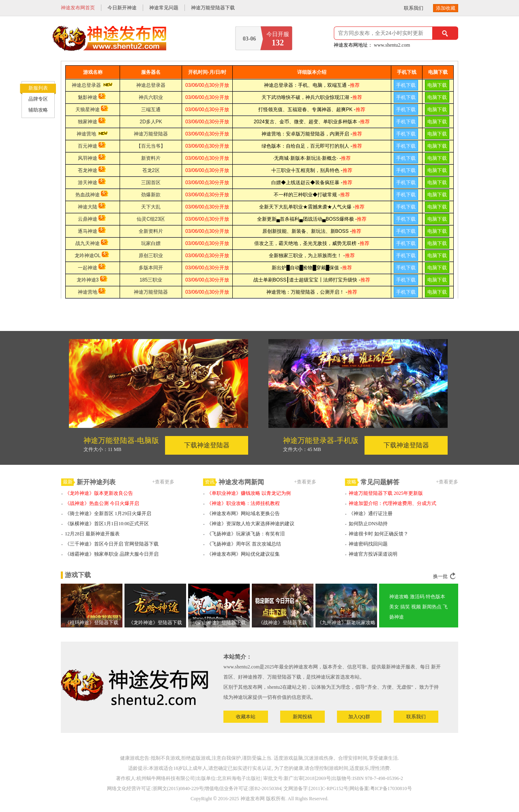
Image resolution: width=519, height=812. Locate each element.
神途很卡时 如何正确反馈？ (379, 534)
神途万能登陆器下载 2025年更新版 (386, 493)
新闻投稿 (302, 717)
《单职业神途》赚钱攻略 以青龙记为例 (249, 493)
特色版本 (435, 597)
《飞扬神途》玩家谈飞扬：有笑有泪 (246, 534)
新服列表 (38, 88)
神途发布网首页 (78, 8)
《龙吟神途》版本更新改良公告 (99, 493)
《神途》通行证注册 (371, 513)
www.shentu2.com (392, 45)
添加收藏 (446, 8)
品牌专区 (38, 99)
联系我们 (414, 8)
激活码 (417, 597)
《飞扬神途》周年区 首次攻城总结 (244, 544)
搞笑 (405, 607)
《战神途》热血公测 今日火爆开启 (102, 503)
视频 (416, 607)
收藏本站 (246, 717)
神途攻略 (399, 597)
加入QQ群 (359, 717)
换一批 (440, 576)
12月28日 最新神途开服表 (92, 534)
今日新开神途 (122, 8)
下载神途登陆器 (207, 445)
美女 (394, 607)
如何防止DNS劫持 (368, 524)
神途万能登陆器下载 (213, 8)
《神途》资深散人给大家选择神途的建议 (251, 524)
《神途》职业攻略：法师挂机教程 (243, 503)
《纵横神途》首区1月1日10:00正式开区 (107, 524)
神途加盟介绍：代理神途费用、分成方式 (392, 503)
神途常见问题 (164, 8)
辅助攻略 (38, 110)
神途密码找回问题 (368, 544)
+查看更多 (163, 482)
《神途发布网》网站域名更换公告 (243, 513)
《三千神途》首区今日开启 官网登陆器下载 (112, 544)
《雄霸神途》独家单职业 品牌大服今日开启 (112, 554)
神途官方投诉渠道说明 (373, 554)
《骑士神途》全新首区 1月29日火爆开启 (108, 513)
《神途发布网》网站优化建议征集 (243, 554)
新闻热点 (432, 607)
